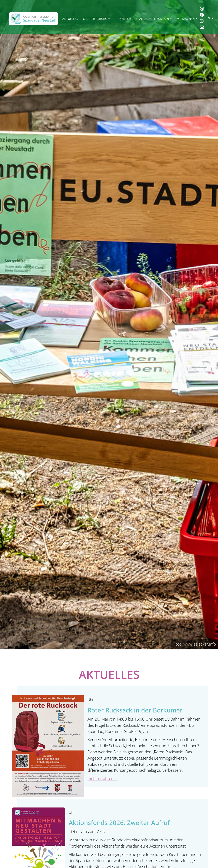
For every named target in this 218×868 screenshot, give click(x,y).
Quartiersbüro (95, 19)
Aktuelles (70, 19)
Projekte (122, 19)
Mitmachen (186, 19)
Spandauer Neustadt (153, 19)
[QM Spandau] (33, 19)
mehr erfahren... (102, 778)
